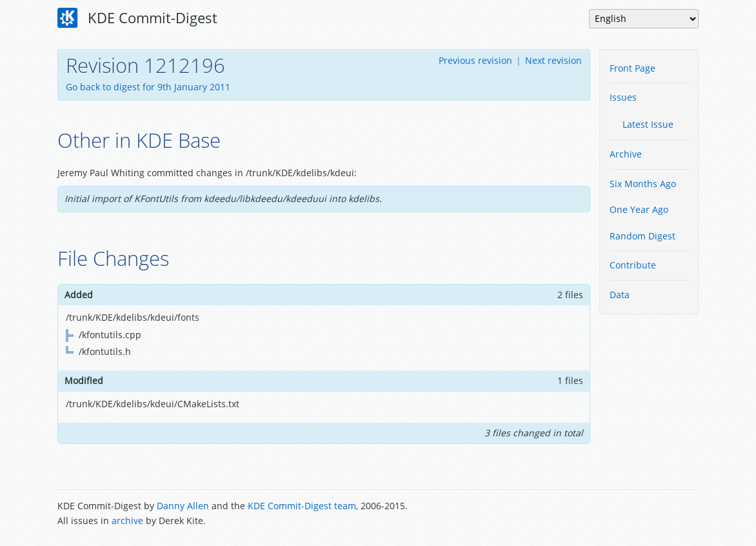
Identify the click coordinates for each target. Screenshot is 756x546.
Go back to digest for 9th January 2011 (148, 87)
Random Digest (642, 236)
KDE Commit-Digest (137, 18)
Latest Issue (648, 124)
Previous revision (475, 60)
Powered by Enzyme (650, 514)
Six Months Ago (643, 184)
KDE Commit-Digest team (302, 506)
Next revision (553, 60)
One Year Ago (639, 209)
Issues (623, 97)
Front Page (632, 68)
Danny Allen (183, 506)
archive (127, 521)
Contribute (633, 265)
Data (620, 295)
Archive (626, 154)
